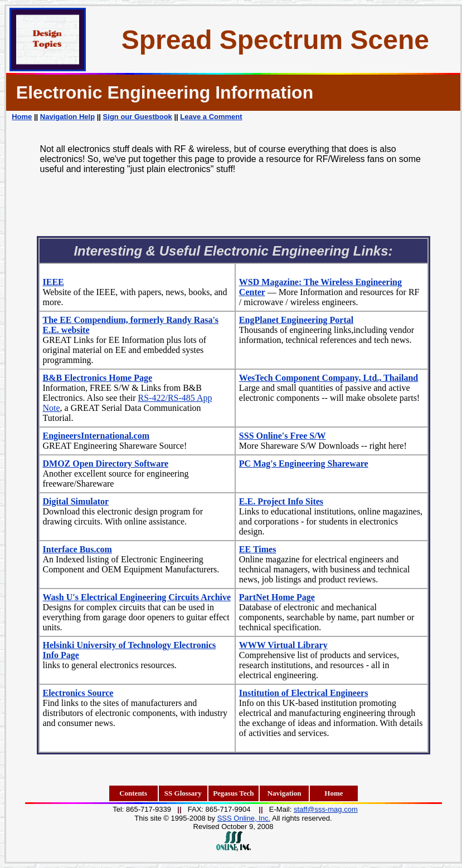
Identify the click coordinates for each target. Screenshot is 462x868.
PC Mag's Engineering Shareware (304, 464)
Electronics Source (78, 693)
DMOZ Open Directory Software (106, 464)
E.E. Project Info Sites (281, 501)
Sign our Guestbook (138, 117)
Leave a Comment (211, 117)
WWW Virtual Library (283, 645)
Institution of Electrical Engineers (304, 693)
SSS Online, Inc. (244, 818)
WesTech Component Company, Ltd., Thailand (329, 378)
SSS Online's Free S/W (283, 436)
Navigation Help (67, 117)
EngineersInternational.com (96, 436)
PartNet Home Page (277, 597)
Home (22, 117)
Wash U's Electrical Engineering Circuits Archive (137, 597)
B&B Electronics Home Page (98, 378)
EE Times (258, 549)
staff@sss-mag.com (326, 809)
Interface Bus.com (77, 549)
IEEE (54, 282)
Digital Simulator (76, 501)
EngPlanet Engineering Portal (296, 320)
